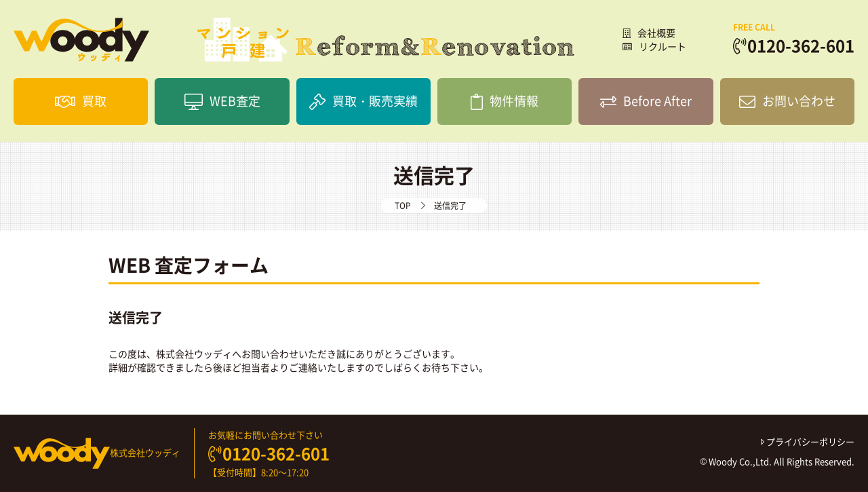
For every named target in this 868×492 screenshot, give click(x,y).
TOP (403, 206)
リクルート (654, 46)
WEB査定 (222, 101)
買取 (81, 101)
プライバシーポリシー (808, 441)
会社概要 (649, 33)
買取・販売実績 (363, 101)
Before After (646, 101)
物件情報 (505, 101)
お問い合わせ (787, 101)
